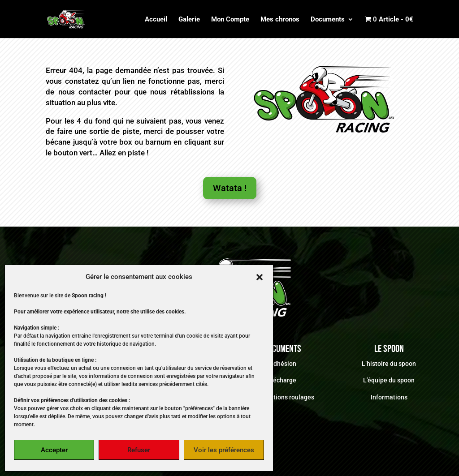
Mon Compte (230, 20)
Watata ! (230, 188)
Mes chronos (280, 20)
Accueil (156, 20)
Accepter (54, 450)
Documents (328, 20)
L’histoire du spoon (389, 364)
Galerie (189, 20)
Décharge (283, 380)
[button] (260, 277)
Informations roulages (283, 397)
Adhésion (283, 364)
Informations (389, 397)
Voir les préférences (224, 450)
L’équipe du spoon (389, 380)
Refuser (139, 450)
